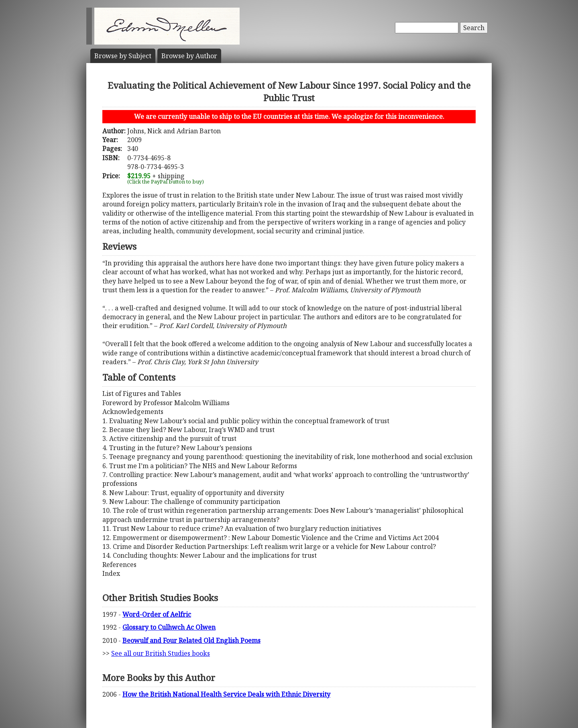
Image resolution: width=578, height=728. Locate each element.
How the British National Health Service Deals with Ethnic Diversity (226, 694)
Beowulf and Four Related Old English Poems (191, 640)
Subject (123, 56)
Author (189, 56)
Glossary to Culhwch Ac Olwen (169, 627)
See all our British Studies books (161, 653)
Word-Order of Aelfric (157, 614)
